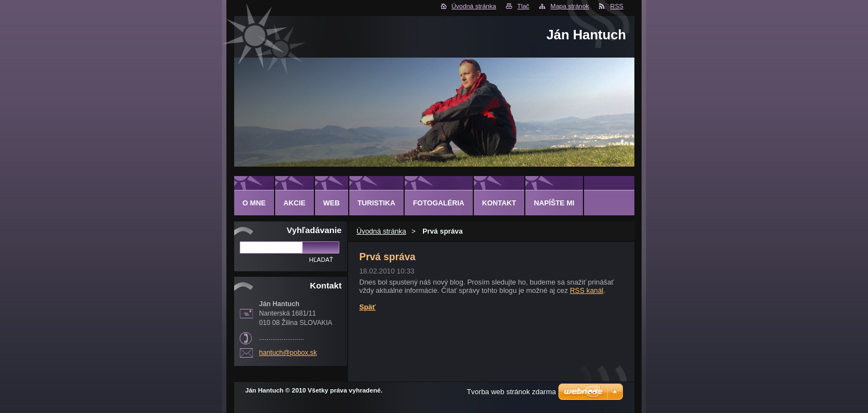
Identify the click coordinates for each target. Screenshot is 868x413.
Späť (368, 307)
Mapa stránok (570, 6)
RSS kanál (586, 290)
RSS (617, 6)
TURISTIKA (376, 203)
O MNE (254, 203)
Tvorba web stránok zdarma (511, 392)
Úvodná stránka (474, 6)
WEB (332, 203)
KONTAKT (499, 203)
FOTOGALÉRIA (439, 203)
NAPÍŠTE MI (554, 203)
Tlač (523, 6)
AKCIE (294, 203)
